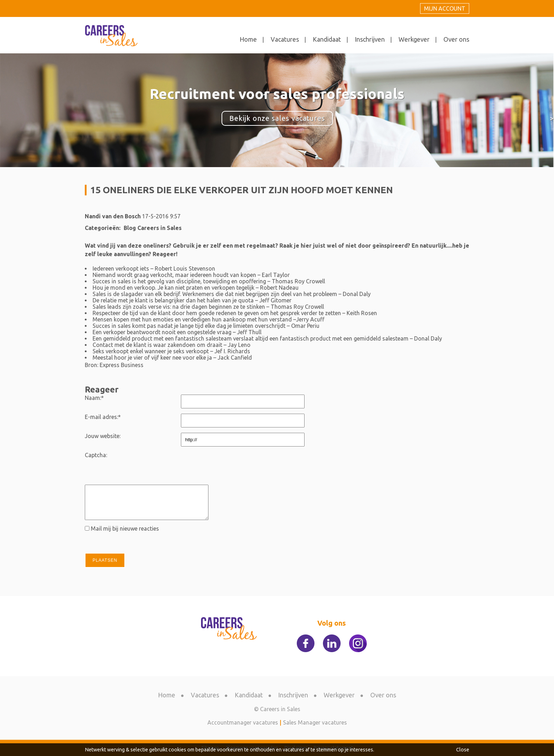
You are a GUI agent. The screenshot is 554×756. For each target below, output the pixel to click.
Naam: (94, 398)
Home (248, 39)
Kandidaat (327, 39)
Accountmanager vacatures (243, 722)
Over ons (456, 39)
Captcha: (96, 455)
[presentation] (235, 466)
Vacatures (285, 39)
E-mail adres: (103, 417)
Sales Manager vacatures (315, 722)
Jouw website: (103, 436)
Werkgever (414, 39)
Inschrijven (370, 39)
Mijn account (445, 8)
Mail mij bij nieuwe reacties (125, 528)
